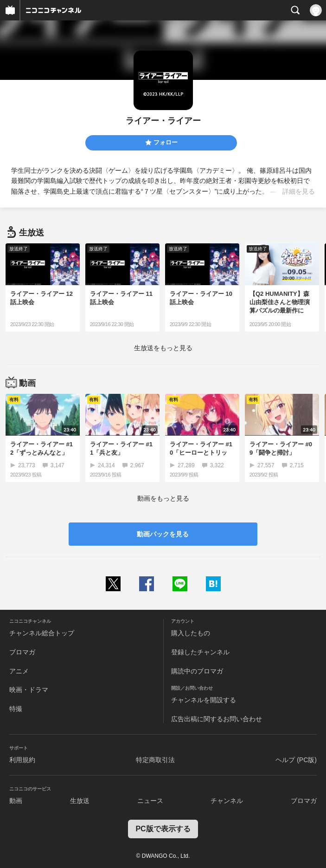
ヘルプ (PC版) (296, 760)
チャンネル (227, 801)
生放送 (80, 801)
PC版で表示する (163, 829)
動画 (16, 801)
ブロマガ (22, 652)
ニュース (150, 801)
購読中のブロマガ (197, 671)
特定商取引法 (155, 760)
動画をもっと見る (163, 498)
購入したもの (191, 633)
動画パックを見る (163, 534)
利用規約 (22, 760)
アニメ (19, 671)
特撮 (16, 709)
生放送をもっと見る (163, 348)
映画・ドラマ (29, 690)
